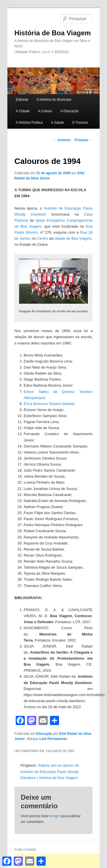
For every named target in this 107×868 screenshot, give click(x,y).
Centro (42, 238)
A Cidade (23, 111)
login (56, 816)
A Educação (70, 111)
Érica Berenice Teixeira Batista (49, 404)
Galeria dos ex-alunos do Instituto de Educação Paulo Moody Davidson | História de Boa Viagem (50, 771)
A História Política (29, 123)
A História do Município (54, 100)
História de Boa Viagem (53, 33)
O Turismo (80, 123)
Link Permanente (53, 739)
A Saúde (57, 123)
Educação (44, 734)
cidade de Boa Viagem (73, 238)
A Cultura (45, 111)
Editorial (22, 100)
